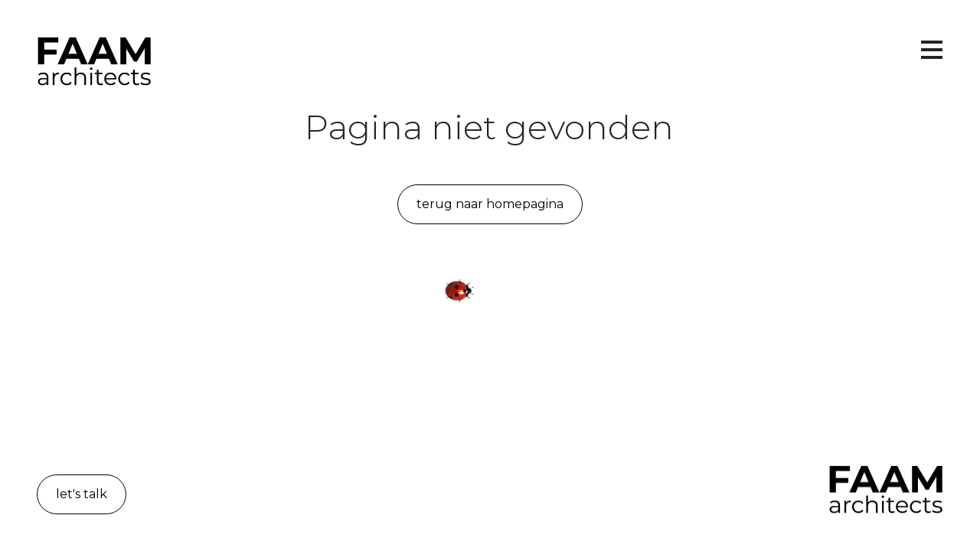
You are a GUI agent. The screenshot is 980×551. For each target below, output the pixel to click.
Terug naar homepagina (490, 204)
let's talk (82, 494)
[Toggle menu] (932, 51)
